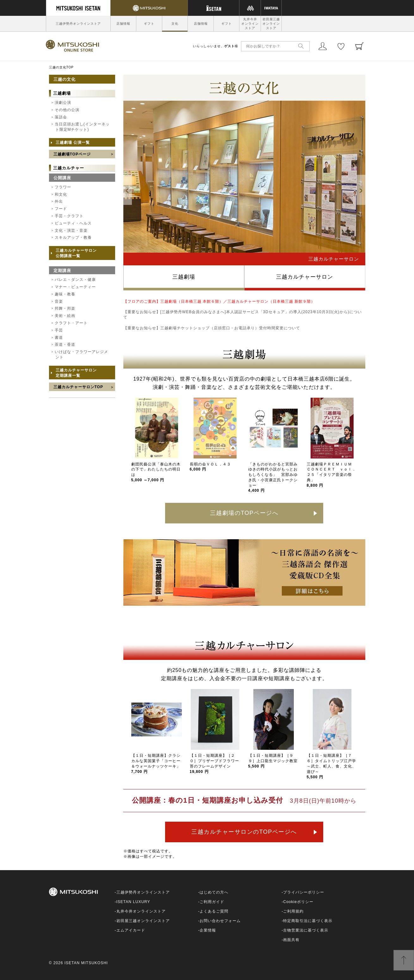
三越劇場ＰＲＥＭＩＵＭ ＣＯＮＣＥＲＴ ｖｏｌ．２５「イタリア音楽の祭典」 (331, 475)
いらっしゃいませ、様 (216, 46)
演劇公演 (63, 103)
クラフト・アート (71, 323)
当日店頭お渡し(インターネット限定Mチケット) (82, 127)
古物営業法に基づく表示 (306, 930)
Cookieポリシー (298, 902)
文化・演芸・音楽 (71, 231)
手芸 (59, 330)
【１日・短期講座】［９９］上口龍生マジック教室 (273, 761)
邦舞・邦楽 (65, 308)
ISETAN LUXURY (133, 902)
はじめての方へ (214, 892)
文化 (175, 24)
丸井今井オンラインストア (250, 24)
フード (61, 209)
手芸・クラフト (69, 216)
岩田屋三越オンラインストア (271, 24)
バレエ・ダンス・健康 (75, 280)
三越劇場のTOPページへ (244, 513)
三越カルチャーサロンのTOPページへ (244, 832)
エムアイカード (131, 930)
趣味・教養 (65, 294)
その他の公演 (67, 110)
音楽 (59, 301)
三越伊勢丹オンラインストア (78, 24)
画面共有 (291, 940)
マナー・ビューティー (75, 287)
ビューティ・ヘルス (73, 223)
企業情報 (208, 930)
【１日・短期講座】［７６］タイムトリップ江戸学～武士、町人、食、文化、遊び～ (331, 766)
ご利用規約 (293, 911)
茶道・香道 (65, 345)
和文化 (61, 194)
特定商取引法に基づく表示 (308, 921)
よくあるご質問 (214, 911)
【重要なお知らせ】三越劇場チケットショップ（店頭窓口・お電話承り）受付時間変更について (212, 328)
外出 (59, 201)
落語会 (61, 117)
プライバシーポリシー (304, 892)
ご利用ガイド (212, 902)
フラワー (63, 187)
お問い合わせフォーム (220, 921)
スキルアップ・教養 (73, 237)
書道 (59, 338)
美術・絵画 (65, 316)
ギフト (149, 24)
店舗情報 (123, 24)
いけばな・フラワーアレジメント (81, 354)
